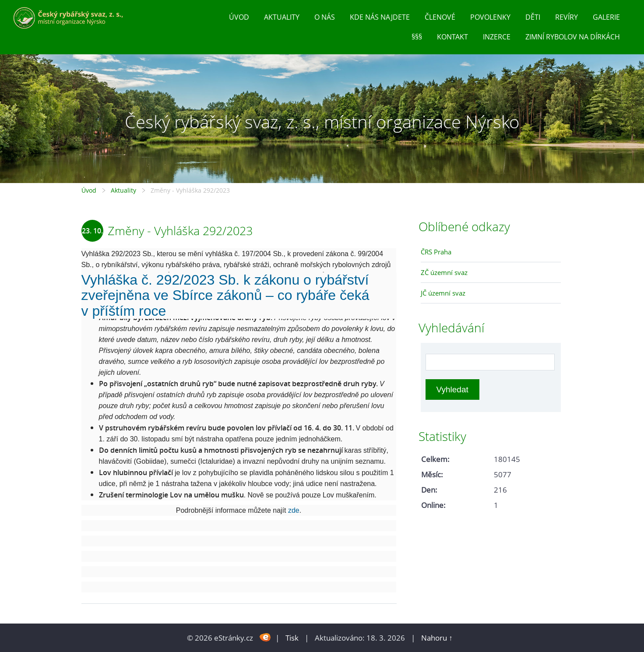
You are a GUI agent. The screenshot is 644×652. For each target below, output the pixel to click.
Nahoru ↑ (437, 638)
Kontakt (452, 37)
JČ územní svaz (443, 293)
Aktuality (282, 17)
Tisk (292, 638)
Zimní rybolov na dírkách (573, 37)
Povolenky (490, 17)
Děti (533, 17)
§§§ (417, 37)
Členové (440, 17)
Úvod (239, 17)
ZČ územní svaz (444, 272)
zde (294, 510)
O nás (325, 17)
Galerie (606, 17)
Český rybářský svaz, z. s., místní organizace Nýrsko (322, 122)
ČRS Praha (436, 252)
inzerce (497, 37)
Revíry (567, 17)
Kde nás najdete (380, 17)
